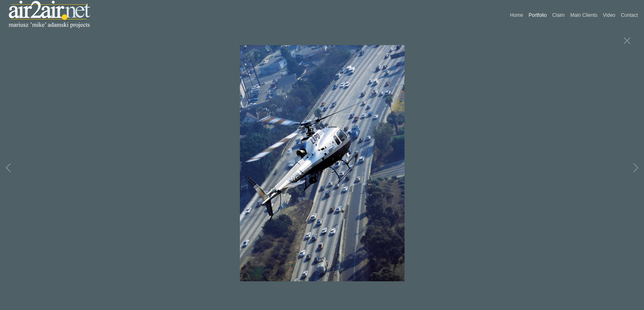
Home (517, 15)
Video (609, 15)
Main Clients (584, 15)
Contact (629, 15)
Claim (558, 15)
